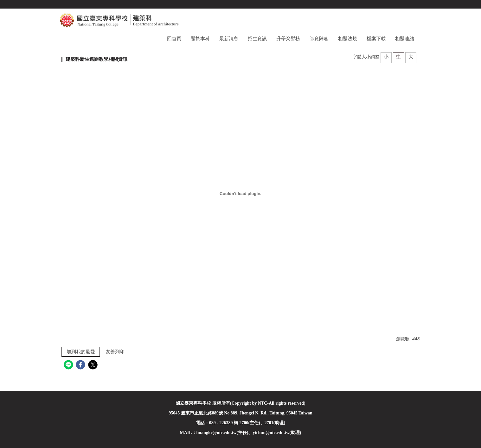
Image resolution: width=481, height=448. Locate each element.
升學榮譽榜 (288, 38)
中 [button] (398, 57)
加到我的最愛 (81, 352)
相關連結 (405, 38)
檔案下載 (376, 38)
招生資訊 (257, 38)
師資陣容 (319, 38)
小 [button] (386, 57)
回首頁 (174, 38)
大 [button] (411, 57)
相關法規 (348, 38)
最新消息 (229, 38)
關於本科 (200, 38)
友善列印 (115, 352)
